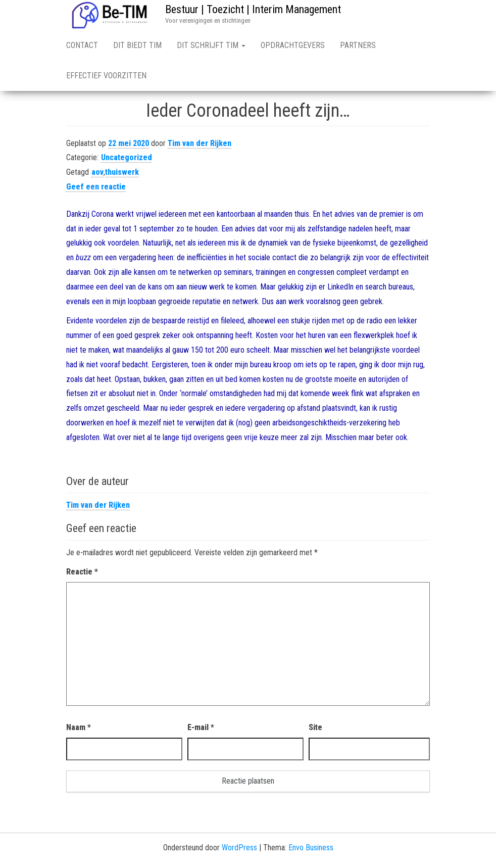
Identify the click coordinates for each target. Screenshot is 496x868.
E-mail (201, 727)
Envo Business (311, 848)
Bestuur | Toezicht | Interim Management (253, 9)
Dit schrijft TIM (211, 45)
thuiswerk (122, 172)
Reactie (82, 572)
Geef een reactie (96, 187)
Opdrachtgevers (293, 45)
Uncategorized (127, 157)
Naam (79, 727)
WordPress (239, 848)
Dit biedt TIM (137, 45)
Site (315, 727)
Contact (82, 45)
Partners (358, 45)
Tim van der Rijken (200, 143)
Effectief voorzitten (106, 76)
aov (97, 172)
